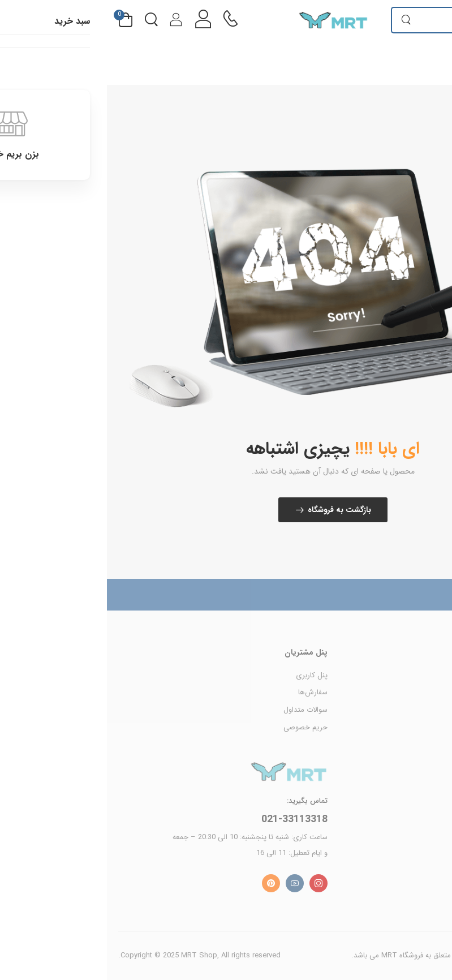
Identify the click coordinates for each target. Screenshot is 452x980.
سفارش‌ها (206, 692)
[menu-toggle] (434, 20)
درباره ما (429, 781)
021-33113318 (188, 819)
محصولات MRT (417, 692)
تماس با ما (425, 798)
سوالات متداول (199, 710)
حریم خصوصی (199, 727)
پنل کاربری (205, 675)
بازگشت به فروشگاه (233, 510)
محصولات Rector (414, 710)
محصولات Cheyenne (409, 675)
